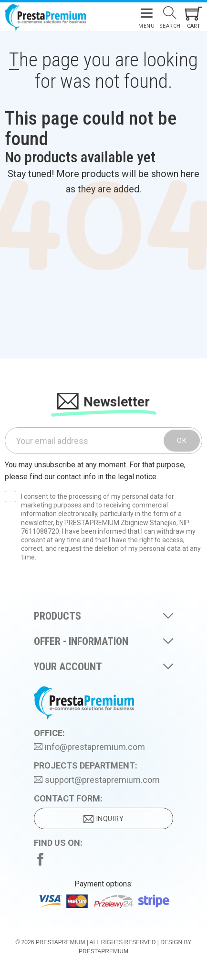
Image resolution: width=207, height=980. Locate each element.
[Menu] (146, 17)
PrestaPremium (61, 942)
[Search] (170, 17)
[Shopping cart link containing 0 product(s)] (194, 17)
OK (182, 441)
